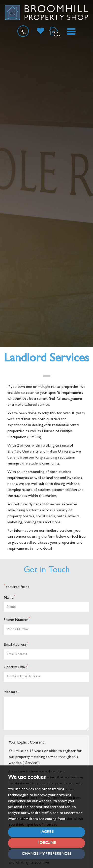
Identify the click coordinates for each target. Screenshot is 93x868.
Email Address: (16, 645)
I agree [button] (46, 832)
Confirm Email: (16, 667)
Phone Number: (17, 620)
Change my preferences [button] (47, 854)
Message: (11, 692)
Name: (10, 598)
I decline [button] (47, 843)
